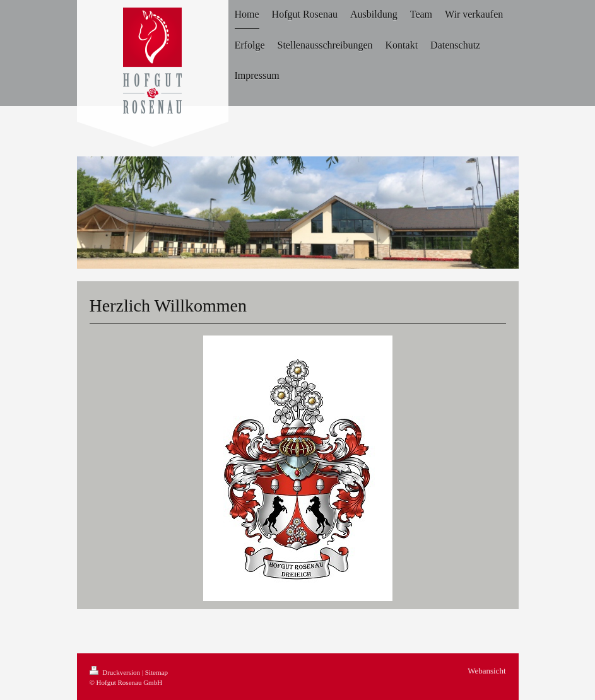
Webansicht (486, 671)
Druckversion (116, 672)
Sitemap (156, 672)
